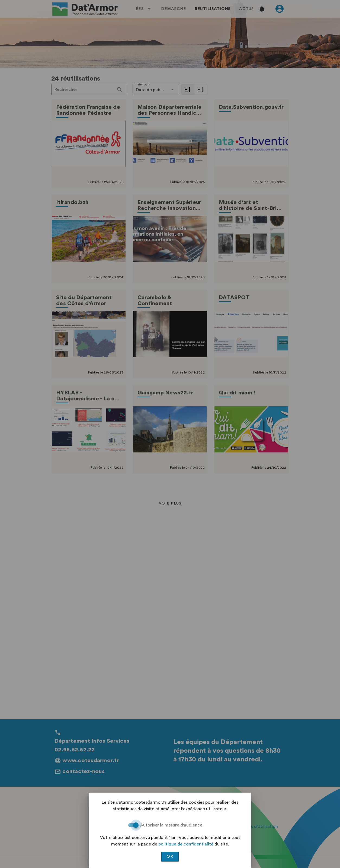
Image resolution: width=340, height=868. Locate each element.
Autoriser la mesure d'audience (171, 825)
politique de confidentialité (186, 844)
